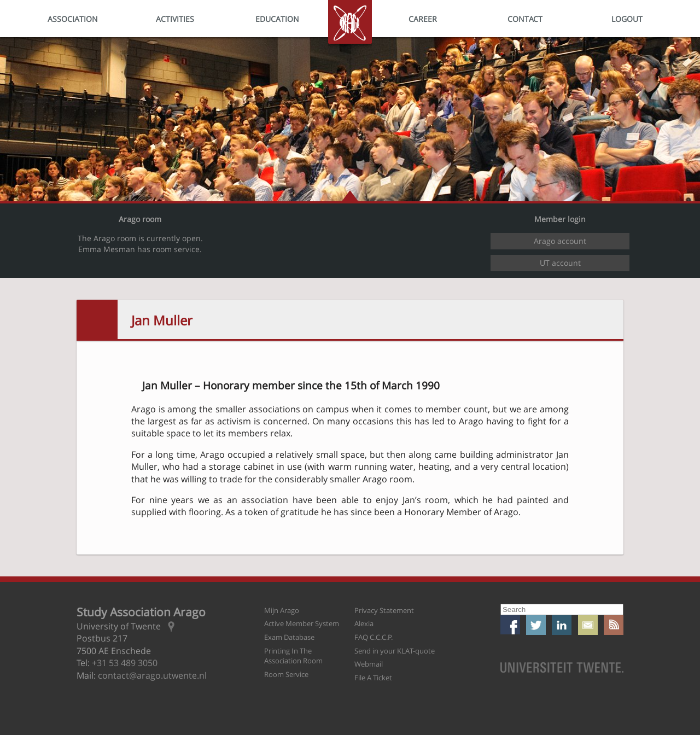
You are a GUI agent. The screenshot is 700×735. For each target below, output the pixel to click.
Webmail (369, 664)
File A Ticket (373, 678)
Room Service (286, 674)
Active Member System (302, 623)
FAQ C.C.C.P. (374, 637)
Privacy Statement (384, 610)
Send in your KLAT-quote (395, 651)
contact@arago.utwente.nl (152, 675)
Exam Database (289, 637)
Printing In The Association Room (293, 656)
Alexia (364, 623)
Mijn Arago (282, 610)
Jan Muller (162, 320)
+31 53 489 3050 (125, 663)
